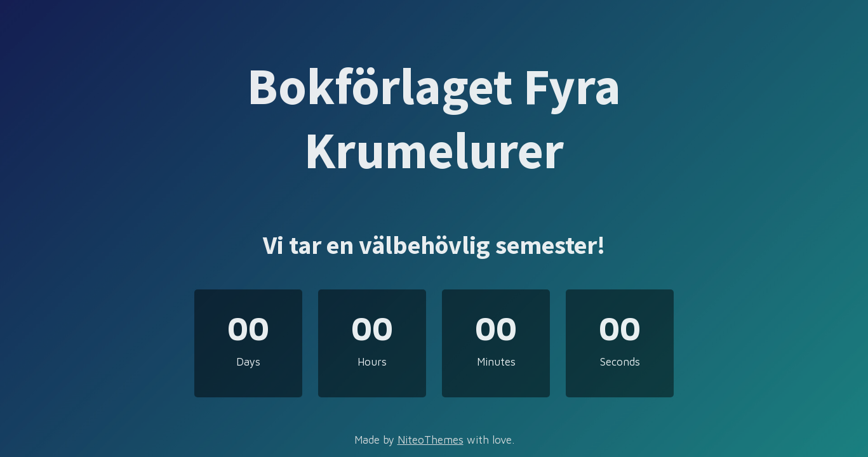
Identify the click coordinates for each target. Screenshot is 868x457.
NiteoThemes (431, 440)
